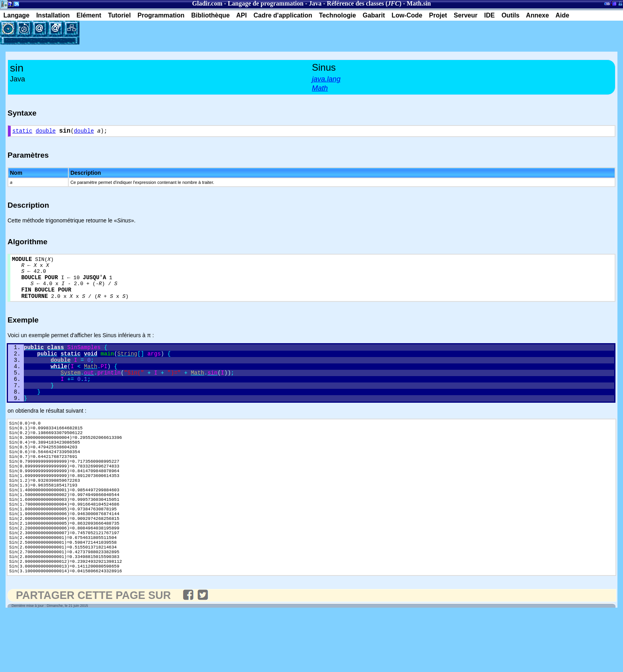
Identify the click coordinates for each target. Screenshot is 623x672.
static (22, 132)
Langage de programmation (266, 3)
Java (315, 3)
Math (414, 3)
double (46, 132)
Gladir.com (207, 3)
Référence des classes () (364, 3)
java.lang (326, 79)
